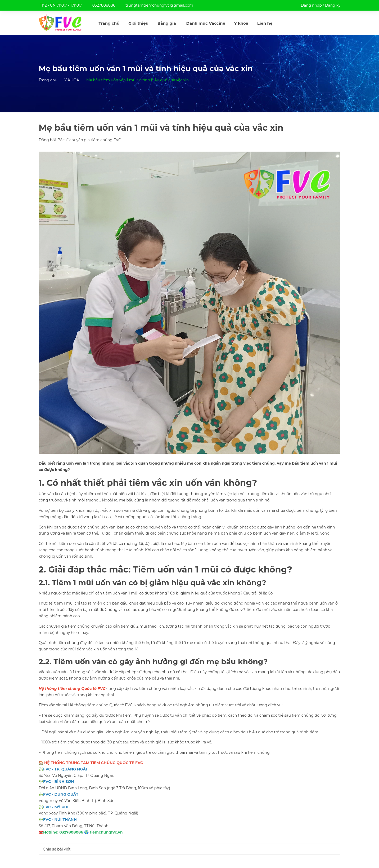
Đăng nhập (311, 5)
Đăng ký (333, 5)
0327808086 (104, 5)
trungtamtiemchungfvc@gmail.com (159, 5)
